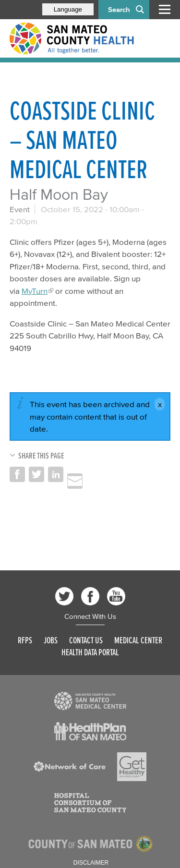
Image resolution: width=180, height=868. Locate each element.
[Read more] (90, 701)
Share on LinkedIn (56, 474)
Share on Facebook (17, 474)
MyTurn (35, 291)
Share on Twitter (36, 474)
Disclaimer (91, 863)
